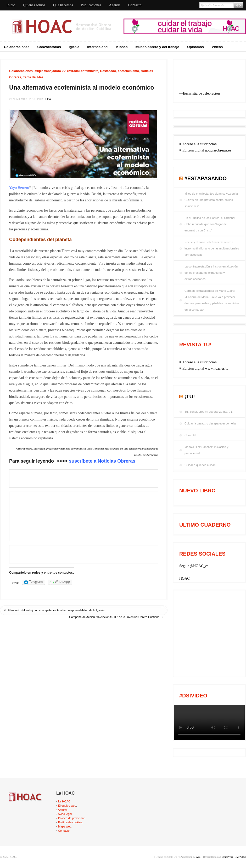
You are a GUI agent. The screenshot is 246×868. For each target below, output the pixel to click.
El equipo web (67, 806)
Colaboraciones (17, 47)
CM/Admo (240, 857)
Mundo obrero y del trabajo (158, 47)
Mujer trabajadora (48, 71)
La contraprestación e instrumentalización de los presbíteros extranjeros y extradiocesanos (211, 273)
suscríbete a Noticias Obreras (102, 461)
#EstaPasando (206, 178)
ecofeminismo (128, 71)
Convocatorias (49, 47)
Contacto (135, 5)
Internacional (98, 47)
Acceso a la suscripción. (200, 144)
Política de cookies (70, 822)
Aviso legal (65, 814)
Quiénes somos (34, 5)
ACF (199, 857)
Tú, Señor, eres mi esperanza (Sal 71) (209, 412)
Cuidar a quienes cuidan (200, 465)
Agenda (115, 5)
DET (176, 857)
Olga (47, 99)
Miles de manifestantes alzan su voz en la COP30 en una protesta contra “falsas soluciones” (211, 200)
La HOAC (64, 801)
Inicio (11, 5)
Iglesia (74, 47)
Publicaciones (91, 5)
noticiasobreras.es (218, 150)
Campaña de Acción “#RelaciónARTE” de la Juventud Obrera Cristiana (114, 617)
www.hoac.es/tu (217, 368)
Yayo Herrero (19, 188)
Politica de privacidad (72, 818)
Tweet (16, 583)
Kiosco (122, 47)
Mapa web (65, 826)
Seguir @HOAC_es (194, 566)
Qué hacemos (63, 5)
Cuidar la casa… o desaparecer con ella (210, 423)
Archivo (63, 810)
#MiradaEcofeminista (83, 71)
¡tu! (190, 397)
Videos (217, 47)
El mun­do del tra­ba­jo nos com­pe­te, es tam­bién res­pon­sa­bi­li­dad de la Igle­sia (56, 610)
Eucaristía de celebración (201, 93)
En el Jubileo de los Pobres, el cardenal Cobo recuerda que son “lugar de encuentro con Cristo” (210, 224)
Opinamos (195, 47)
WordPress (227, 857)
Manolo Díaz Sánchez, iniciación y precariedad (206, 450)
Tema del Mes (33, 77)
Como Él (190, 435)
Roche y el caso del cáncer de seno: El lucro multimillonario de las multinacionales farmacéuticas (212, 248)
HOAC (184, 578)
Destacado (108, 71)
